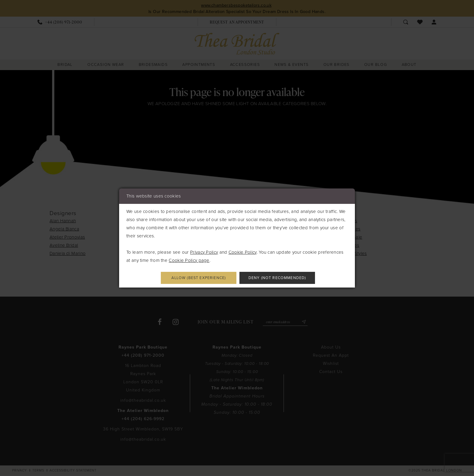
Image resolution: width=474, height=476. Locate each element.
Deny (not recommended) (282, 278)
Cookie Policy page (189, 260)
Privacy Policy (204, 252)
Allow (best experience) (194, 278)
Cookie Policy (243, 252)
